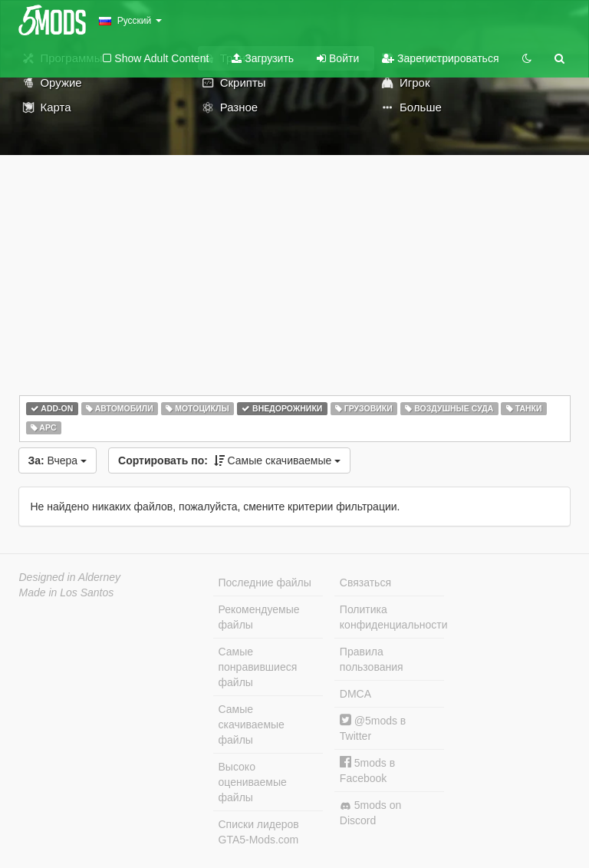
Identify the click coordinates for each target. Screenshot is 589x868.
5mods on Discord (370, 813)
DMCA (355, 694)
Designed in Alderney (70, 577)
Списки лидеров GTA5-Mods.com (259, 832)
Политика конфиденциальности (392, 617)
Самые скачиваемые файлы (252, 724)
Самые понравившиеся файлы (258, 667)
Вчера (58, 460)
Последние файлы (265, 583)
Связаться (365, 583)
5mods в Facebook (367, 770)
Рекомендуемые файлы (259, 617)
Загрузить (263, 58)
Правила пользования (372, 659)
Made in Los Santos (67, 592)
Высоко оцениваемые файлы (253, 782)
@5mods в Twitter (373, 728)
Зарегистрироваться (440, 58)
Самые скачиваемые (229, 460)
